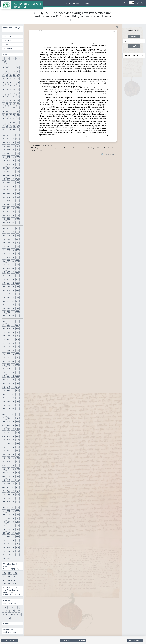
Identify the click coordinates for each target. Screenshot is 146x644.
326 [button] (13, 343)
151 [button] (17, 179)
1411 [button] (10, 577)
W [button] (9, 618)
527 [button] (17, 529)
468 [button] (4, 476)
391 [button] (17, 401)
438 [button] (13, 447)
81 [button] (7, 119)
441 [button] (8, 451)
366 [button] (13, 380)
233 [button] (8, 257)
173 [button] (8, 201)
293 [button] (8, 312)
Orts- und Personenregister (11, 602)
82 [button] (11, 119)
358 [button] (13, 372)
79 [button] (18, 115)
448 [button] (4, 458)
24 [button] (18, 75)
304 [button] (4, 325)
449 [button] (8, 458)
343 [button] (17, 358)
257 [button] (8, 279)
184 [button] (4, 212)
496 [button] (4, 502)
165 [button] (8, 194)
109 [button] (8, 142)
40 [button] (3, 90)
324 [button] (4, 343)
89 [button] (18, 122)
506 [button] (13, 511)
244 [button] (4, 268)
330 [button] (13, 347)
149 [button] (8, 179)
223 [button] (17, 246)
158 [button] (13, 186)
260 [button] (4, 283)
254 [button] (13, 276)
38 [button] (14, 86)
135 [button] (17, 164)
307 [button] (17, 325)
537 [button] (8, 540)
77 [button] (11, 115)
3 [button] (8, 58)
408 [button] (4, 422)
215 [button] (17, 239)
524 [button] (4, 529)
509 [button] (8, 515)
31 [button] (7, 82)
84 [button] (18, 119)
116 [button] (4, 150)
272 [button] (4, 294)
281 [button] (8, 301)
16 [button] (7, 71)
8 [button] (3, 62)
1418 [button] (15, 584)
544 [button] (4, 548)
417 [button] (8, 429)
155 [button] (17, 183)
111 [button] (17, 142)
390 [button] (13, 401)
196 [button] (4, 223)
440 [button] (4, 451)
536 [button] (4, 540)
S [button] (18, 615)
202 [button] (13, 228)
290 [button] (13, 308)
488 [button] (4, 495)
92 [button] (11, 126)
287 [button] (17, 305)
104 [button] (4, 139)
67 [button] (11, 108)
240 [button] (4, 265)
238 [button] (13, 261)
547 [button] (17, 548)
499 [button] (17, 502)
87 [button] (11, 122)
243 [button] (17, 265)
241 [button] (8, 265)
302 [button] (13, 321)
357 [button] (8, 372)
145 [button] (8, 175)
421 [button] (8, 433)
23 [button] (14, 75)
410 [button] (13, 422)
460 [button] (4, 469)
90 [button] (3, 126)
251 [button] (17, 272)
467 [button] (17, 473)
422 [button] (13, 433)
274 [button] (13, 294)
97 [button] (11, 130)
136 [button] (4, 168)
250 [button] (13, 272)
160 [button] (4, 190)
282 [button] (13, 301)
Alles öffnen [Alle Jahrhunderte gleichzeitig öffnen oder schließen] (134, 37)
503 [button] (17, 507)
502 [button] (13, 507)
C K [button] (9, 607)
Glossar (6, 624)
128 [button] (4, 161)
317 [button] (8, 336)
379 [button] (17, 391)
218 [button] (13, 243)
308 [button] (4, 329)
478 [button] (13, 484)
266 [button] (13, 287)
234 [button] (13, 257)
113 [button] (8, 146)
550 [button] (13, 551)
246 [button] (13, 268)
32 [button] (11, 82)
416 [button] (4, 429)
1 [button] (3, 58)
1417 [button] (10, 584)
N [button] (3, 615)
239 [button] (17, 261)
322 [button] (13, 340)
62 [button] (11, 104)
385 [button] (8, 398)
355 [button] (17, 369)
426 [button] (13, 436)
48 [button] (14, 93)
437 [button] (8, 447)
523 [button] (17, 526)
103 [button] (17, 135)
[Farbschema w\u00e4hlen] (142, 3)
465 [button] (8, 473)
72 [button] (11, 111)
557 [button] (8, 558)
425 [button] (8, 436)
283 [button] (17, 301)
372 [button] (4, 387)
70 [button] (3, 111)
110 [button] (13, 142)
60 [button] (3, 104)
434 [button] (13, 444)
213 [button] (8, 239)
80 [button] (3, 119)
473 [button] (8, 480)
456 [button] (4, 465)
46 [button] (7, 93)
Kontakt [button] (86, 3)
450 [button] (13, 458)
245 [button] (8, 268)
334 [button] (13, 350)
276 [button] (4, 297)
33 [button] (14, 82)
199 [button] (17, 223)
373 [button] (8, 387)
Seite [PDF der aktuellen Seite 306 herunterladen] (66, 640)
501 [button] (8, 507)
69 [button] (18, 108)
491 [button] (17, 495)
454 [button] (13, 462)
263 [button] (17, 283)
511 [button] (17, 515)
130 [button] (13, 161)
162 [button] (13, 190)
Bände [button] (68, 3)
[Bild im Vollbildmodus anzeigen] (117, 27)
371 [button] (17, 383)
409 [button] (8, 422)
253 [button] (8, 276)
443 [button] (17, 451)
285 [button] (8, 305)
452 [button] (4, 462)
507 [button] (17, 511)
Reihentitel (8, 37)
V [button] (6, 618)
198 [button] (13, 223)
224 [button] (4, 250)
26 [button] (7, 79)
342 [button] (13, 358)
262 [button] (13, 283)
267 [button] (17, 287)
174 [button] (13, 201)
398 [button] (13, 409)
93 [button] (14, 126)
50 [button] (3, 97)
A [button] (3, 607)
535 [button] (17, 537)
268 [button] (4, 290)
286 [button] (13, 305)
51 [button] (7, 97)
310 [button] (13, 329)
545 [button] (8, 548)
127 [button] (17, 157)
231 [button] (17, 254)
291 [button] (17, 308)
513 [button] (8, 518)
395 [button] (17, 405)
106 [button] (13, 139)
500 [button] (4, 507)
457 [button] (8, 465)
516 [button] (4, 522)
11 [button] (7, 68)
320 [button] (4, 340)
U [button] (3, 618)
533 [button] (8, 537)
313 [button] (8, 332)
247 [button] (17, 268)
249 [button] (8, 272)
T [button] (20, 615)
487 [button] (17, 491)
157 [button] (8, 186)
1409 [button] (15, 573)
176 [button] (4, 204)
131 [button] (17, 161)
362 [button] (13, 376)
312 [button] (4, 332)
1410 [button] (4, 577)
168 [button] (4, 197)
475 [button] (17, 480)
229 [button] (8, 254)
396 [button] (4, 409)
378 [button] (13, 391)
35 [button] (3, 86)
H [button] (6, 611)
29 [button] (18, 79)
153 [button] (8, 183)
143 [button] (17, 172)
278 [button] (13, 297)
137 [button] (8, 168)
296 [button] (4, 316)
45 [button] (3, 93)
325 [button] (8, 343)
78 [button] (14, 115)
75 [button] (3, 115)
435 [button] (17, 444)
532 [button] (4, 537)
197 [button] (8, 223)
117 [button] (8, 150)
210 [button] (13, 236)
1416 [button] (4, 584)
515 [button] (17, 518)
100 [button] (4, 135)
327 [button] (17, 343)
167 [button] (17, 194)
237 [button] (8, 261)
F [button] (19, 607)
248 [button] (4, 272)
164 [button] (4, 194)
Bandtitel (7, 41)
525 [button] (8, 529)
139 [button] (17, 168)
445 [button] (8, 454)
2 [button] (6, 58)
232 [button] (4, 257)
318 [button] (13, 336)
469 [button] (8, 476)
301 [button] (8, 321)
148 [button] (4, 179)
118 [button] (13, 150)
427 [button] (17, 436)
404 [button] (4, 418)
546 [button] (13, 548)
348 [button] (4, 365)
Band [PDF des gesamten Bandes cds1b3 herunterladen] (80, 640)
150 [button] (13, 179)
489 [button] (8, 495)
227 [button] (17, 250)
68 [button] (14, 108)
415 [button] (17, 425)
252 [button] (4, 276)
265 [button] (8, 287)
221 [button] (8, 246)
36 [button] (7, 86)
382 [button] (13, 394)
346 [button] (13, 361)
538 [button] (13, 540)
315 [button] (17, 332)
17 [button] (11, 71)
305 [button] (8, 325)
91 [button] (7, 126)
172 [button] (4, 201)
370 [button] (13, 383)
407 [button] (17, 418)
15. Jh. (127, 41)
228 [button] (4, 254)
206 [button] (13, 232)
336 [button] (4, 354)
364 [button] (4, 380)
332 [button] (4, 350)
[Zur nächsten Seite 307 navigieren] (135, 640)
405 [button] (8, 418)
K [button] (13, 611)
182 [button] (13, 208)
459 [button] (17, 465)
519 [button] (17, 522)
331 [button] (17, 347)
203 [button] (17, 228)
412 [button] (4, 425)
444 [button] (4, 454)
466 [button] (13, 473)
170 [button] (13, 197)
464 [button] (4, 473)
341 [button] (8, 358)
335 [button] (17, 350)
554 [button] (13, 555)
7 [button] (19, 58)
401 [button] (8, 414)
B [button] (6, 607)
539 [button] (17, 540)
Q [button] (12, 615)
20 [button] (3, 75)
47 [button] (11, 93)
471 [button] (17, 476)
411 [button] (17, 422)
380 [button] (4, 394)
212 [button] (4, 239)
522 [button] (13, 526)
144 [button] (4, 175)
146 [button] (13, 175)
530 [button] (13, 533)
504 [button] (4, 511)
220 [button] (4, 246)
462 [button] (13, 469)
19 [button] (18, 71)
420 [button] (4, 433)
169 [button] (8, 197)
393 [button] (8, 405)
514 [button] (13, 518)
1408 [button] (10, 573)
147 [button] (17, 175)
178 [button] (13, 204)
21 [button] (7, 75)
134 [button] (13, 164)
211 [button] (17, 236)
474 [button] (13, 480)
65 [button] (3, 108)
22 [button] (11, 75)
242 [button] (13, 265)
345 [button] (8, 361)
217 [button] (8, 243)
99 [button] (18, 130)
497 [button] (8, 502)
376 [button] (4, 391)
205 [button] (8, 232)
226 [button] (13, 250)
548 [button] (4, 551)
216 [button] (4, 243)
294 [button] (13, 312)
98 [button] (14, 130)
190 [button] (13, 215)
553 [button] (8, 555)
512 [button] (4, 518)
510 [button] (13, 515)
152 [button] (4, 183)
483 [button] (17, 487)
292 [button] (4, 312)
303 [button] (17, 321)
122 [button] (13, 153)
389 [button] (8, 401)
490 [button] (13, 495)
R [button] (15, 615)
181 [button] (8, 208)
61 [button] (7, 104)
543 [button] (17, 544)
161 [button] (8, 190)
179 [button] (17, 204)
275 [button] (17, 294)
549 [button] (8, 551)
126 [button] (13, 157)
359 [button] (17, 372)
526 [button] (13, 529)
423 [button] (17, 433)
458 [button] (13, 465)
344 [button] (4, 361)
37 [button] (11, 86)
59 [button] (18, 100)
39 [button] (18, 86)
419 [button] (17, 429)
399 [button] (17, 409)
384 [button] (4, 398)
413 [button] (8, 425)
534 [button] (13, 537)
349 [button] (8, 365)
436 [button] (4, 447)
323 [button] (17, 340)
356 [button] (4, 372)
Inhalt (6, 44)
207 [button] (17, 232)
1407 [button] (4, 573)
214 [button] (13, 239)
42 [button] (11, 90)
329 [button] (8, 347)
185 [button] (8, 212)
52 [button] (11, 97)
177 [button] (8, 204)
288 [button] (4, 308)
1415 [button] (15, 580)
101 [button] (8, 135)
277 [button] (8, 297)
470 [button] (13, 476)
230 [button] (13, 254)
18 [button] (14, 71)
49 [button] (18, 93)
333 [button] (8, 350)
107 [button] (17, 139)
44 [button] (18, 90)
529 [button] (8, 533)
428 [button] (4, 440)
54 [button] (18, 97)
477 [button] (8, 484)
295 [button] (17, 312)
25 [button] (3, 79)
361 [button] (8, 376)
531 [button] (17, 533)
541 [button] (8, 544)
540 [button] (4, 544)
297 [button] (8, 316)
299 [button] (17, 316)
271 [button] (17, 290)
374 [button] (13, 387)
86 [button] (7, 122)
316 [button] (4, 336)
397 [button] (8, 409)
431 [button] (17, 440)
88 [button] (14, 122)
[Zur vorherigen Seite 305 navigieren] (10, 640)
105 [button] (8, 139)
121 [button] (8, 153)
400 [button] (4, 414)
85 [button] (3, 122)
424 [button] (4, 436)
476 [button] (4, 484)
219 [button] (17, 243)
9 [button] (6, 62)
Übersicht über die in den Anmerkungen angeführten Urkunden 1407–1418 (12, 591)
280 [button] (4, 301)
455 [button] (17, 462)
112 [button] (4, 146)
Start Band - (12, 29)
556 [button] (4, 558)
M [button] (19, 611)
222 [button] (13, 246)
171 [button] (17, 197)
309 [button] (8, 329)
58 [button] (14, 100)
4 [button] (11, 58)
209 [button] (8, 236)
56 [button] (7, 100)
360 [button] (4, 376)
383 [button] (17, 394)
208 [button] (4, 236)
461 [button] (8, 469)
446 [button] (13, 454)
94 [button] (18, 126)
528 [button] (4, 533)
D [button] (13, 607)
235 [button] (17, 257)
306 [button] (13, 325)
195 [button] (17, 219)
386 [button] (13, 398)
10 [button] (3, 68)
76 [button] (7, 115)
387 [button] (17, 398)
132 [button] (4, 164)
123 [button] (17, 153)
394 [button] (13, 405)
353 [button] (8, 369)
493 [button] (8, 498)
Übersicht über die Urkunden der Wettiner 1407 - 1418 (12, 566)
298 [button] (13, 316)
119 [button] (17, 150)
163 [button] (17, 190)
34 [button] (18, 82)
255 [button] (17, 276)
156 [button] (4, 186)
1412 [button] (15, 577)
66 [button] (7, 108)
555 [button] (17, 555)
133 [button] (8, 164)
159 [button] (17, 186)
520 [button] (4, 526)
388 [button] (4, 401)
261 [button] (8, 283)
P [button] (9, 615)
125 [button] (8, 157)
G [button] (3, 611)
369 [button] (8, 383)
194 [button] (13, 219)
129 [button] (8, 161)
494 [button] (13, 498)
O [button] (6, 615)
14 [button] (18, 68)
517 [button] (8, 522)
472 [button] (4, 480)
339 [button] (17, 354)
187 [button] (17, 212)
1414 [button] (10, 580)
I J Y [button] (10, 611)
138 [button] (13, 168)
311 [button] (17, 329)
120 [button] (4, 153)
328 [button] (4, 347)
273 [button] (8, 294)
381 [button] (8, 394)
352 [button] (4, 369)
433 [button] (8, 444)
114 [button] (13, 146)
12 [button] (11, 68)
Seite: (126, 3)
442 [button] (13, 451)
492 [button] (4, 498)
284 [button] (4, 305)
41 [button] (7, 90)
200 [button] (4, 228)
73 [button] (14, 111)
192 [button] (4, 219)
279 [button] (17, 297)
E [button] (16, 607)
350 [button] (13, 365)
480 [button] (4, 487)
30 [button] (3, 82)
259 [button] (17, 279)
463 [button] (17, 469)
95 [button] (3, 130)
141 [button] (8, 172)
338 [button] (13, 354)
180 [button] (4, 208)
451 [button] (17, 458)
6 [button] (17, 58)
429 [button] (8, 440)
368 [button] (4, 383)
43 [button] (14, 90)
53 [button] (14, 97)
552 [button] (4, 555)
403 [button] (17, 414)
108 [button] (4, 142)
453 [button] (8, 462)
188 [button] (4, 215)
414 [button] (13, 425)
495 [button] (17, 498)
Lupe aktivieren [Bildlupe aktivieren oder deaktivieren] (108, 154)
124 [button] (4, 157)
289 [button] (8, 308)
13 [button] (14, 68)
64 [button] (18, 104)
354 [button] (13, 369)
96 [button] (7, 130)
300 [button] (4, 321)
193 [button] (8, 219)
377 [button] (8, 391)
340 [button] (4, 358)
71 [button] (7, 111)
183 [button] (17, 208)
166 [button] (13, 194)
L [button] (16, 611)
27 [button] (11, 79)
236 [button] (4, 261)
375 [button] (17, 387)
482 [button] (13, 487)
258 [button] (13, 279)
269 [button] (8, 290)
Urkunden (7, 54)
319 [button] (17, 336)
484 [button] (4, 491)
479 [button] (17, 484)
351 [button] (17, 365)
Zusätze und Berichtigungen (10, 631)
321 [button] (8, 340)
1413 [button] (4, 580)
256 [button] (4, 279)
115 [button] (17, 146)
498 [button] (13, 502)
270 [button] (13, 290)
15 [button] (3, 71)
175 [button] (17, 201)
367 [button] (17, 380)
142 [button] (13, 172)
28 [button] (14, 79)
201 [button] (8, 228)
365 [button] (8, 380)
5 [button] (14, 58)
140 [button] (4, 172)
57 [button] (11, 100)
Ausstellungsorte (131, 55)
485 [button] (8, 491)
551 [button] (17, 551)
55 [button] (3, 100)
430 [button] (13, 440)
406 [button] (13, 418)
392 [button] (4, 405)
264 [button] (4, 287)
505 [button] (8, 511)
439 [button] (17, 447)
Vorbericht (8, 48)
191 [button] (17, 215)
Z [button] (12, 618)
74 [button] (18, 111)
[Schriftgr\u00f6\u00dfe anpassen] (137, 3)
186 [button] (13, 212)
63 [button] (14, 104)
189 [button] (8, 215)
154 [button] (13, 183)
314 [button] (13, 332)
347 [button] (17, 361)
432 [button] (4, 444)
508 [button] (4, 515)
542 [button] (13, 544)
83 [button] (14, 119)
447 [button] (17, 454)
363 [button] (17, 376)
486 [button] (13, 491)
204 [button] (4, 232)
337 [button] (8, 354)
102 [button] (13, 135)
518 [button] (13, 522)
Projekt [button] (76, 3)
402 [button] (13, 414)
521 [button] (8, 526)
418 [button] (13, 429)
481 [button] (8, 487)
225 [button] (8, 250)
